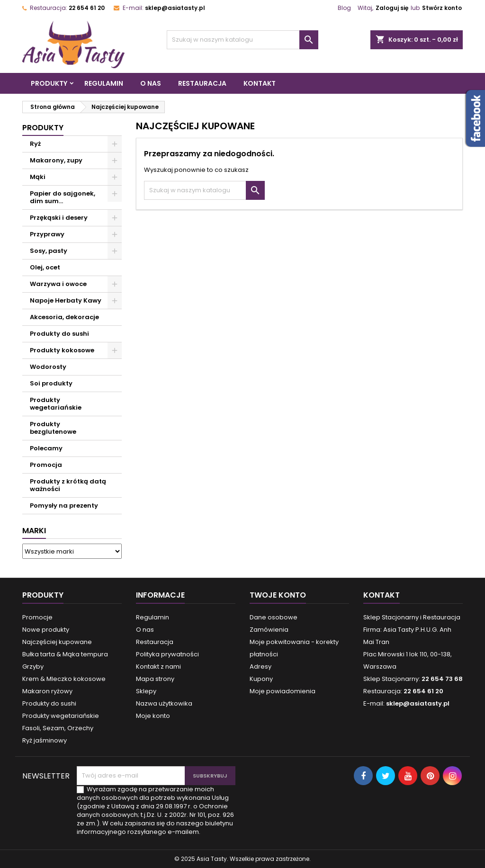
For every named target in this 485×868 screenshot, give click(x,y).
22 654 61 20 (87, 8)
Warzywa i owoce (58, 284)
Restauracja (202, 83)
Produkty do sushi (59, 334)
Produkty (49, 83)
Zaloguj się (392, 8)
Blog (344, 8)
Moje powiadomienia (283, 691)
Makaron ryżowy (47, 691)
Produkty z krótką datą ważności (68, 485)
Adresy (260, 667)
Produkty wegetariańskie (56, 404)
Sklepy (146, 691)
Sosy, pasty (49, 251)
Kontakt (260, 83)
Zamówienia (269, 630)
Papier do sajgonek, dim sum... (63, 197)
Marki (34, 531)
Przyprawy (47, 234)
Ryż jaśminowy (45, 740)
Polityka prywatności (167, 654)
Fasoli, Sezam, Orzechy (58, 728)
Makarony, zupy (56, 160)
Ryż (35, 144)
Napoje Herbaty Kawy (66, 300)
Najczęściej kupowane (57, 642)
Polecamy (46, 448)
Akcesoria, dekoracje (64, 317)
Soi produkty (51, 383)
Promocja (46, 465)
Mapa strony (155, 679)
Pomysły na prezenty (64, 506)
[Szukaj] (242, 40)
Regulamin (104, 83)
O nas (151, 83)
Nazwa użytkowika (164, 703)
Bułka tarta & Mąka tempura (65, 654)
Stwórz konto (442, 8)
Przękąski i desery (59, 218)
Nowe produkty (46, 630)
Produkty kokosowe (62, 350)
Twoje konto (278, 595)
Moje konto (153, 716)
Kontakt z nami (158, 667)
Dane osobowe (274, 617)
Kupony (261, 679)
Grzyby (33, 667)
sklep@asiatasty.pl (175, 8)
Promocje (37, 617)
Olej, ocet (45, 267)
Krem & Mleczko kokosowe (64, 679)
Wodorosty (48, 367)
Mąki (38, 177)
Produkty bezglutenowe (53, 428)
